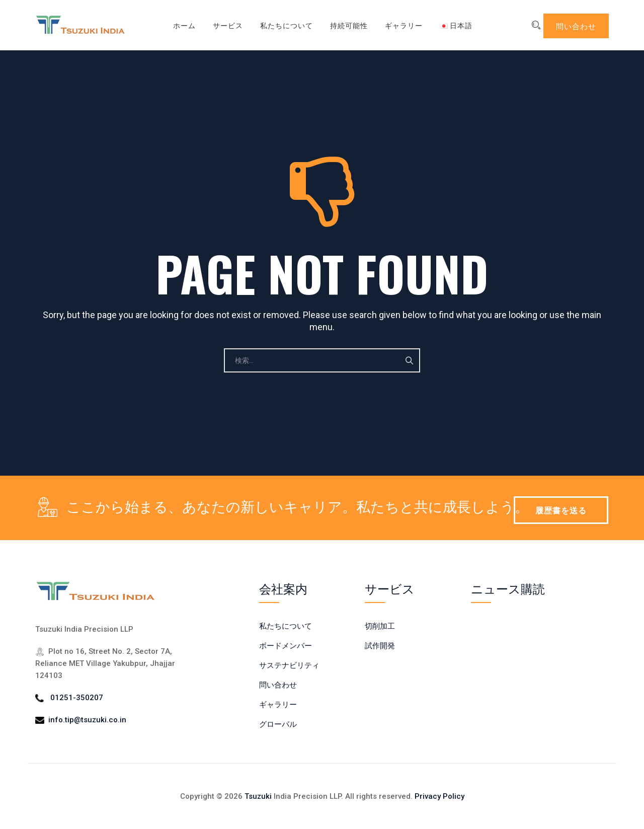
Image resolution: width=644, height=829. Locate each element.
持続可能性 (342, 25)
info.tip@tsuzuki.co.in (87, 720)
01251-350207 (77, 698)
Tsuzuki (258, 796)
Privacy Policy (439, 796)
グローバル (278, 724)
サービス (221, 25)
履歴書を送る (561, 510)
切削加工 (380, 626)
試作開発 (380, 646)
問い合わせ (576, 26)
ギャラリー (397, 25)
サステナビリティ (289, 665)
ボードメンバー (286, 646)
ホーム (177, 25)
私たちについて (279, 25)
